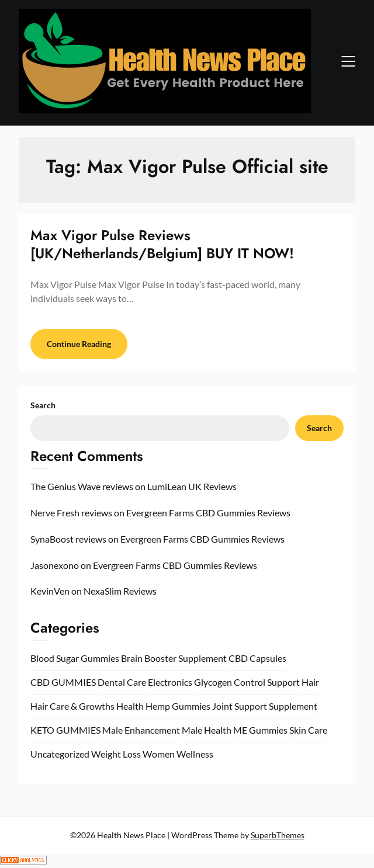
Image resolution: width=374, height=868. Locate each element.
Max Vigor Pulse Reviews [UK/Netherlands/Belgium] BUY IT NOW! (162, 244)
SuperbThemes (278, 835)
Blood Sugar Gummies (75, 658)
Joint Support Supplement (265, 706)
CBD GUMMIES (63, 682)
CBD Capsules (257, 658)
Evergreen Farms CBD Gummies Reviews (208, 513)
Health (130, 706)
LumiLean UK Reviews (192, 486)
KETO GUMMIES (65, 730)
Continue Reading (79, 344)
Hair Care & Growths (72, 706)
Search (43, 405)
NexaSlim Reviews (120, 591)
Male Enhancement (141, 730)
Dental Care (122, 682)
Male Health (207, 730)
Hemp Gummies (178, 706)
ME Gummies (260, 730)
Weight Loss (116, 754)
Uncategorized (60, 754)
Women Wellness (178, 754)
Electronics (170, 682)
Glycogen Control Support (247, 682)
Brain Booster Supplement (174, 658)
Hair (310, 682)
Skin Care (308, 730)
